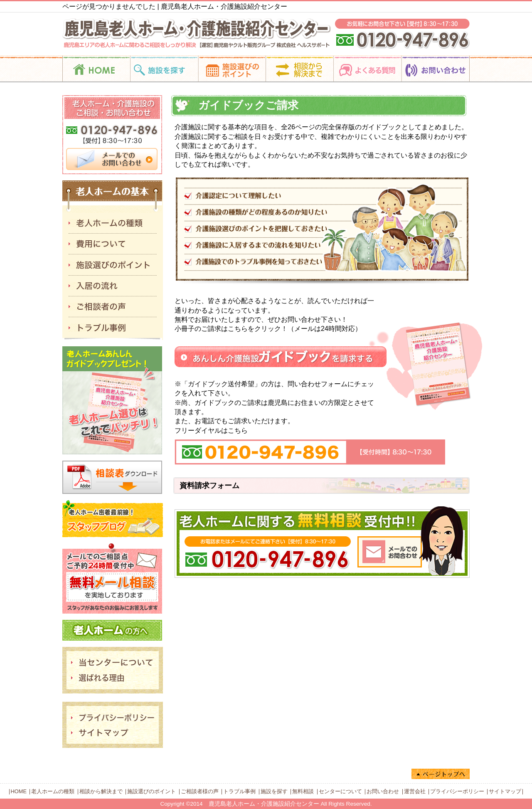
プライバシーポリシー (457, 791)
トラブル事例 (239, 791)
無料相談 (303, 791)
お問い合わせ (383, 791)
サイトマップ (505, 791)
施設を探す (274, 791)
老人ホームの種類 (53, 791)
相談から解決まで (101, 791)
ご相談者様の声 (200, 791)
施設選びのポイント (151, 791)
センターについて (340, 791)
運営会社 (415, 791)
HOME (19, 791)
